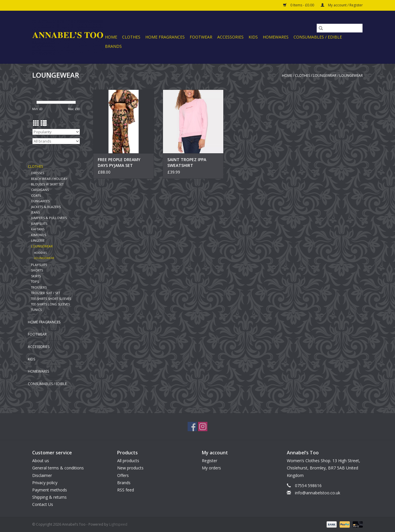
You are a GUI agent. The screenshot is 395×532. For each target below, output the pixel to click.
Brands (113, 46)
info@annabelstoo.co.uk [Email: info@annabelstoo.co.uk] (318, 493)
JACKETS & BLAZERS (46, 207)
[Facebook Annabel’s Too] (192, 427)
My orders (211, 468)
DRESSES (38, 173)
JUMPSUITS (39, 224)
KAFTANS (38, 229)
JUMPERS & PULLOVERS (49, 218)
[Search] (340, 28)
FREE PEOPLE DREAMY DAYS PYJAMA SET (119, 162)
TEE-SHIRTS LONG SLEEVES (50, 304)
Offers (123, 475)
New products (130, 468)
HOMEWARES (276, 37)
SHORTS (37, 270)
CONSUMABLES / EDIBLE (318, 37)
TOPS (35, 282)
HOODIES (40, 253)
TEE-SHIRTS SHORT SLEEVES (51, 299)
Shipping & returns (49, 497)
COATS (36, 195)
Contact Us (43, 504)
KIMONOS (39, 235)
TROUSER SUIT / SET (46, 293)
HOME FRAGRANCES (165, 37)
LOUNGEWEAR (325, 75)
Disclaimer (42, 475)
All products (128, 461)
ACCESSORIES (230, 37)
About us (41, 461)
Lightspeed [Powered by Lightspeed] (118, 524)
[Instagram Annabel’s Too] (203, 427)
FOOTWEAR (201, 37)
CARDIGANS (40, 190)
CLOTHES (131, 37)
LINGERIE (38, 240)
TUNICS (36, 310)
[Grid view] (36, 123)
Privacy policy (45, 483)
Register (210, 461)
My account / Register (342, 5)
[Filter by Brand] (56, 141)
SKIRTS (36, 276)
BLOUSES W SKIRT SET (47, 184)
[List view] (44, 123)
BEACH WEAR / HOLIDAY (49, 179)
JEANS (35, 212)
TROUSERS (39, 287)
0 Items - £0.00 (299, 5)
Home (111, 37)
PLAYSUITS (39, 265)
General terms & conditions (58, 468)
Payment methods (50, 490)
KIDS (253, 37)
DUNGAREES (40, 201)
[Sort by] (56, 132)
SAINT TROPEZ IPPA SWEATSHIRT (187, 162)
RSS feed (126, 490)
